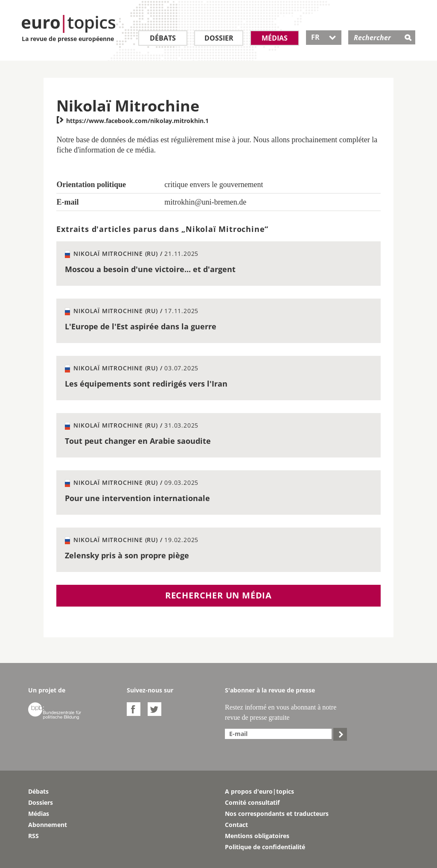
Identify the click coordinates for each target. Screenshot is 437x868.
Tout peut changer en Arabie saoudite (138, 441)
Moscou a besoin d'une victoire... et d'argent (150, 269)
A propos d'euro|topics (259, 791)
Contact (236, 825)
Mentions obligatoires (257, 836)
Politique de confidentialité (265, 847)
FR (324, 37)
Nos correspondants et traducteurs (277, 814)
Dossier (219, 38)
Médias (275, 38)
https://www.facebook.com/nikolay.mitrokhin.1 (133, 121)
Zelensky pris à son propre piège (127, 555)
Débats (163, 38)
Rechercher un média (218, 595)
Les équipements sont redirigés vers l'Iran (146, 384)
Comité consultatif (252, 802)
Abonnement (48, 825)
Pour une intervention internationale (137, 498)
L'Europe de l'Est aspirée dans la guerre (141, 326)
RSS (34, 836)
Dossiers (41, 802)
